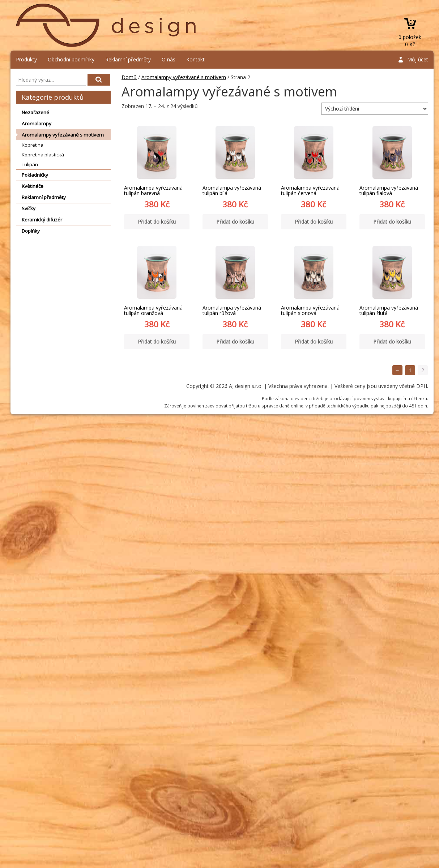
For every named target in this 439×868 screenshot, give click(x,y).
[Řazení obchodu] (374, 109)
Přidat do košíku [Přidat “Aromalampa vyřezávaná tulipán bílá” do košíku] (235, 222)
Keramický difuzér (42, 220)
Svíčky (29, 208)
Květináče (33, 186)
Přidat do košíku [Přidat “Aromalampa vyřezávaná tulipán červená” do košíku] (314, 222)
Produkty (26, 59)
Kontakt (195, 59)
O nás (169, 59)
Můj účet (418, 59)
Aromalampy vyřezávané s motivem (63, 135)
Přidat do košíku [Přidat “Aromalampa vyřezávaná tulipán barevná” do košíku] (157, 222)
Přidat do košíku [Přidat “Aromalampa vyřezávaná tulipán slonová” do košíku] (314, 342)
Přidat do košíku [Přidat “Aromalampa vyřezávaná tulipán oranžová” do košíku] (157, 342)
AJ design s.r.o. (106, 25)
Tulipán (30, 164)
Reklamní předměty (128, 59)
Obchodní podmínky (71, 59)
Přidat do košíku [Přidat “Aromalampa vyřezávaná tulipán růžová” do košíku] (235, 342)
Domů (129, 77)
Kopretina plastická (43, 155)
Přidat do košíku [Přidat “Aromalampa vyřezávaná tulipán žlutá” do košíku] (392, 342)
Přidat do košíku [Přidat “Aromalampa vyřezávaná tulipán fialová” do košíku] (392, 222)
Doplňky (31, 231)
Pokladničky (35, 175)
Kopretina (33, 145)
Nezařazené (35, 112)
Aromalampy (37, 124)
